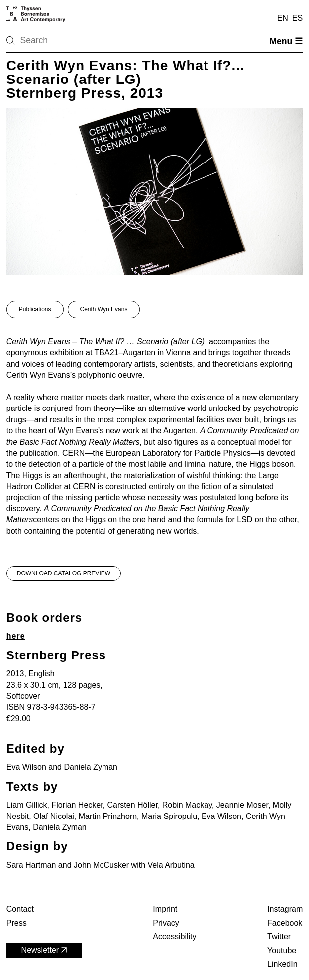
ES (297, 18)
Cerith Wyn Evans (104, 309)
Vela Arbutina (171, 865)
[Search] (42, 41)
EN (283, 18)
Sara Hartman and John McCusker (68, 865)
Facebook (285, 923)
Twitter (279, 937)
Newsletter (45, 950)
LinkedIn (282, 964)
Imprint (165, 909)
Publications (35, 309)
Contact (20, 909)
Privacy (166, 923)
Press (17, 923)
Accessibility (174, 937)
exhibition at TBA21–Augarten (103, 353)
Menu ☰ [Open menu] (286, 41)
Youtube (282, 950)
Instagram (285, 909)
